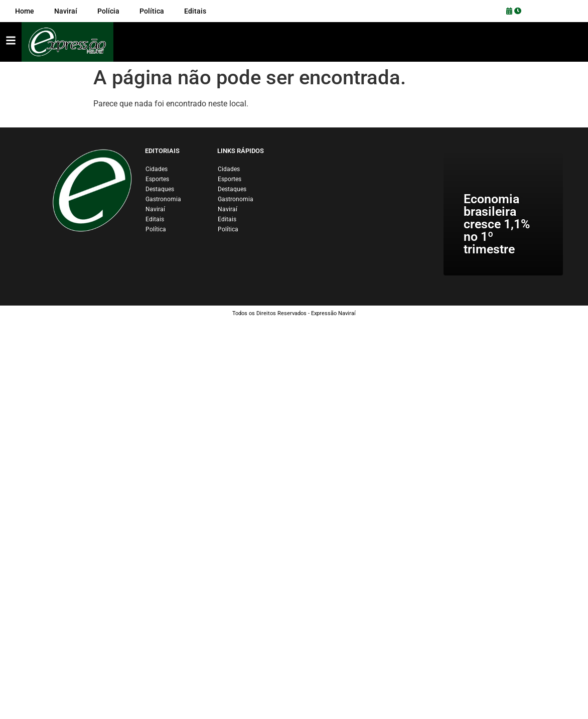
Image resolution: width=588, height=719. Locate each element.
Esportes (157, 179)
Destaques (160, 189)
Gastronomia (163, 199)
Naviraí (155, 209)
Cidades (157, 169)
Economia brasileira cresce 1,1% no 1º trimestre (497, 224)
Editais (155, 219)
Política (156, 229)
